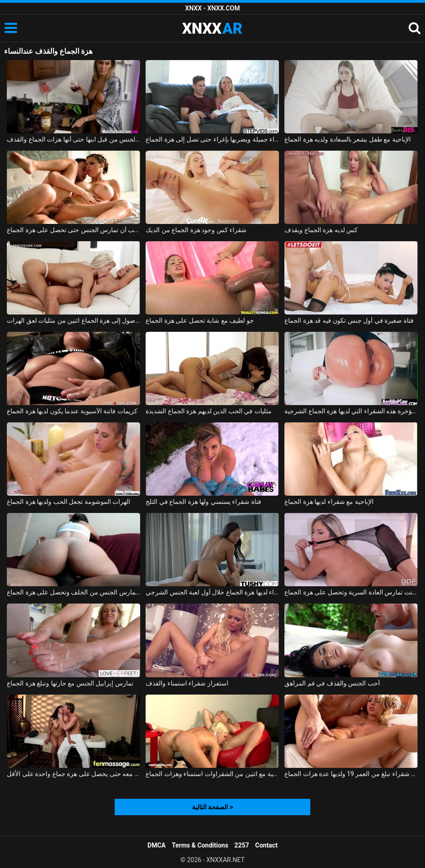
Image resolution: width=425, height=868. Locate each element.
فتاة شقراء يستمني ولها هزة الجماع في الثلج (203, 502)
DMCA (157, 845)
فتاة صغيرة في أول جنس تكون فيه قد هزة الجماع (349, 320)
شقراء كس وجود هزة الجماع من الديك (196, 230)
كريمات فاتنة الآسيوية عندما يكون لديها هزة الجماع (72, 411)
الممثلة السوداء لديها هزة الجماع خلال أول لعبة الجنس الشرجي (212, 592)
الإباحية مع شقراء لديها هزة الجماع (329, 502)
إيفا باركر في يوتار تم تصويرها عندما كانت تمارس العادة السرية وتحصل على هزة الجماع (351, 592)
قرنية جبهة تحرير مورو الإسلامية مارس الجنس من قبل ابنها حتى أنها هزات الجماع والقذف (73, 139)
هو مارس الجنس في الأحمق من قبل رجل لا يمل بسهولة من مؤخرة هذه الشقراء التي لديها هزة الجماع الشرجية (351, 411)
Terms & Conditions (200, 845)
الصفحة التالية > (212, 807)
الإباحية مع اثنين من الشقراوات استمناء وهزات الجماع (212, 774)
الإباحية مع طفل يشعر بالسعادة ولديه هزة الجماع (347, 139)
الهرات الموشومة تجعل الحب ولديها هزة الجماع (68, 502)
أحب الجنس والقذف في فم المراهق (332, 683)
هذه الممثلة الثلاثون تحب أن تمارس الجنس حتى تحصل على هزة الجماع (73, 230)
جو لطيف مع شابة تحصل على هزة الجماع (200, 320)
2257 (242, 845)
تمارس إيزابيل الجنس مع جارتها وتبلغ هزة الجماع (70, 683)
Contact (266, 845)
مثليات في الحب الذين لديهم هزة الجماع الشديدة (208, 411)
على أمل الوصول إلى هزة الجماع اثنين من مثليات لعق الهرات (73, 320)
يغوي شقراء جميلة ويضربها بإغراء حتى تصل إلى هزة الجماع (212, 139)
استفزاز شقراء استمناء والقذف (187, 683)
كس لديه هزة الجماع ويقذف (321, 230)
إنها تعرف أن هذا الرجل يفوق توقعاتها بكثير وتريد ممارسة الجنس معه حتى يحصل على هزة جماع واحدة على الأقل (73, 774)
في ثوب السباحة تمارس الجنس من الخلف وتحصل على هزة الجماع (73, 592)
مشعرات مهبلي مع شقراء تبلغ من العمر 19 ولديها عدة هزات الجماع (351, 774)
